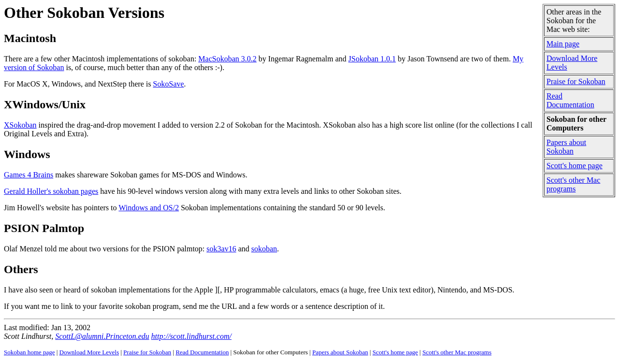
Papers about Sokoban (566, 147)
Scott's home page (575, 166)
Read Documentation (570, 100)
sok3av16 (221, 249)
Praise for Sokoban (576, 81)
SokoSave (168, 84)
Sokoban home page (29, 352)
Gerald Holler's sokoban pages (51, 191)
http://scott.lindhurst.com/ (191, 336)
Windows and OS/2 (149, 208)
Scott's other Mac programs (573, 184)
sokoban (264, 249)
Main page (563, 44)
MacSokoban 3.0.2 (227, 59)
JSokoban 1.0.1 (372, 59)
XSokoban (20, 125)
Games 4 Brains (29, 175)
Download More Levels (89, 352)
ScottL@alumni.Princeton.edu (102, 336)
